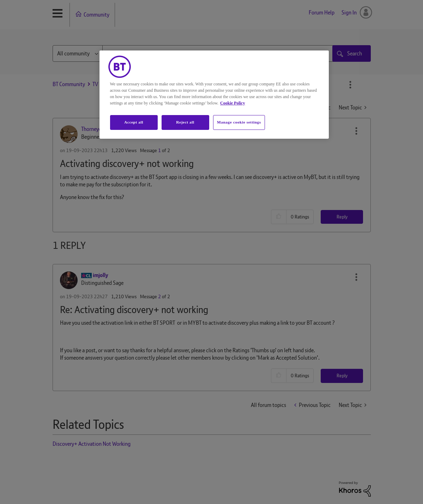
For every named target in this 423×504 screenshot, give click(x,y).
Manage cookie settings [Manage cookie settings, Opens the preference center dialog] (239, 122)
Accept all (134, 122)
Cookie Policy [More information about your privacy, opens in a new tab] (232, 103)
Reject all (185, 122)
